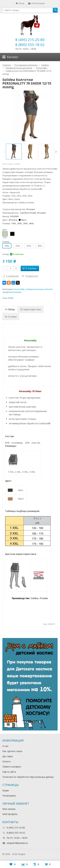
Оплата (6, 761)
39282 (11, 298)
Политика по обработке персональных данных (28, 777)
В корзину (29, 268)
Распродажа (9, 796)
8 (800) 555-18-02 (30, 45)
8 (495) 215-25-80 (30, 40)
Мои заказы (9, 809)
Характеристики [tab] (31, 309)
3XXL (29, 246)
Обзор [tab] (10, 309)
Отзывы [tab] (11, 317)
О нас (5, 746)
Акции (6, 790)
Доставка (8, 756)
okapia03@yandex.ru (17, 843)
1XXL (7, 246)
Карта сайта (9, 772)
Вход (20, 3)
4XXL (40, 246)
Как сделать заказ (12, 751)
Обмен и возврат (12, 767)
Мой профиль (10, 814)
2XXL (18, 246)
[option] (14, 152)
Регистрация (36, 3)
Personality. (19, 289)
